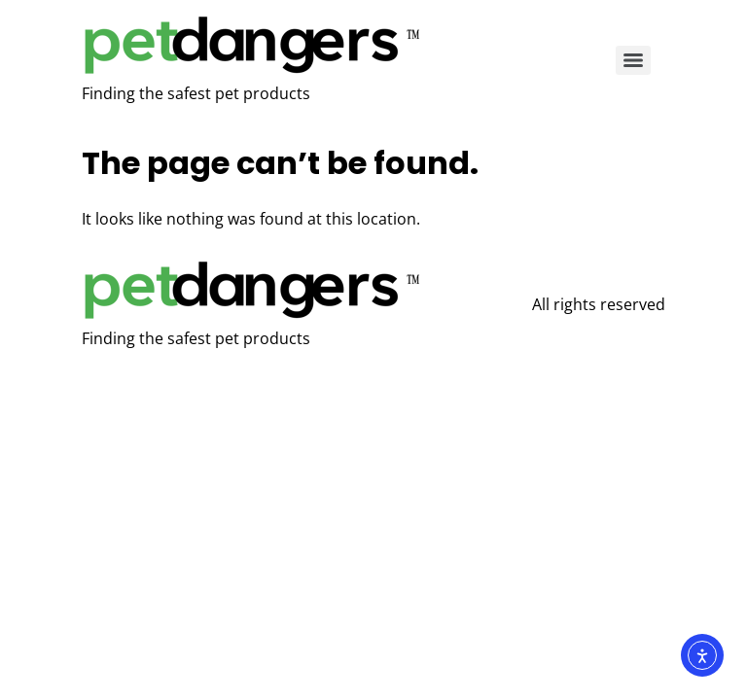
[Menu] (633, 60)
